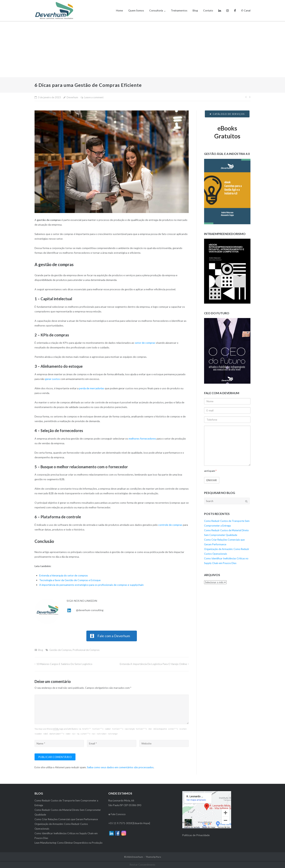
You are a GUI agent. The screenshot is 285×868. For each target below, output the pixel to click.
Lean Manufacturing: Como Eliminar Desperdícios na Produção (69, 843)
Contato (208, 10)
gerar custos (52, 379)
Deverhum (72, 97)
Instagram (228, 8)
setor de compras (145, 343)
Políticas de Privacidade (196, 835)
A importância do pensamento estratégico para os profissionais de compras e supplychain (91, 585)
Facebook (235, 8)
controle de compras (170, 525)
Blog (195, 10)
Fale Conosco (118, 814)
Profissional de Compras (86, 650)
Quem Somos (136, 10)
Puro (158, 857)
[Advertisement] (142, 49)
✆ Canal (246, 10)
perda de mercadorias (92, 388)
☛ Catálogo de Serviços (227, 114)
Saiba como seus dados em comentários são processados (120, 767)
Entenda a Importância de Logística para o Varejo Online (153, 664)
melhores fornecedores (142, 439)
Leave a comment (94, 97)
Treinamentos (179, 10)
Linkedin (220, 8)
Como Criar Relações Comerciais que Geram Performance (66, 819)
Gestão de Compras (60, 650)
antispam (210, 471)
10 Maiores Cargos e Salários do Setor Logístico (64, 664)
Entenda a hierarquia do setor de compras (64, 575)
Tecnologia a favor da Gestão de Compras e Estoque (70, 580)
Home (120, 10)
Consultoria (156, 10)
